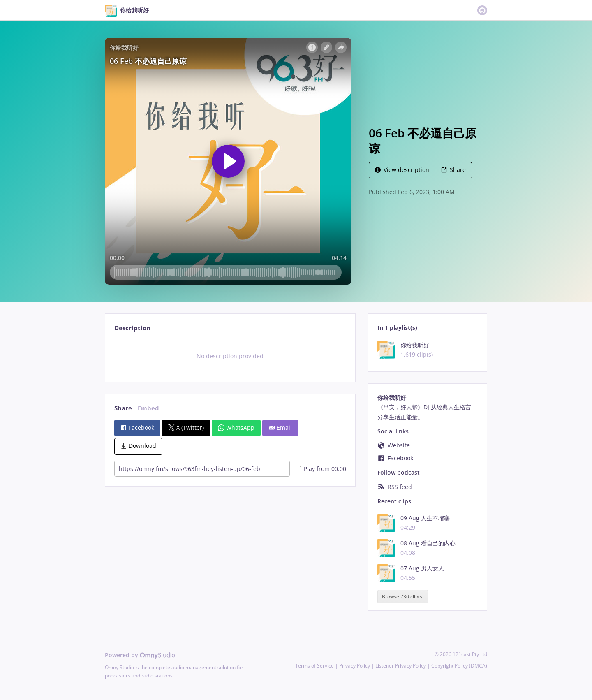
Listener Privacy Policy (401, 666)
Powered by (140, 655)
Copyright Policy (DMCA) (459, 666)
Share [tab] (123, 408)
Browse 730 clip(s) (403, 597)
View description (402, 170)
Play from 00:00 (321, 469)
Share (453, 170)
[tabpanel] (230, 356)
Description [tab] (132, 328)
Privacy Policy (355, 666)
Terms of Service (314, 666)
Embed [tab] (148, 408)
